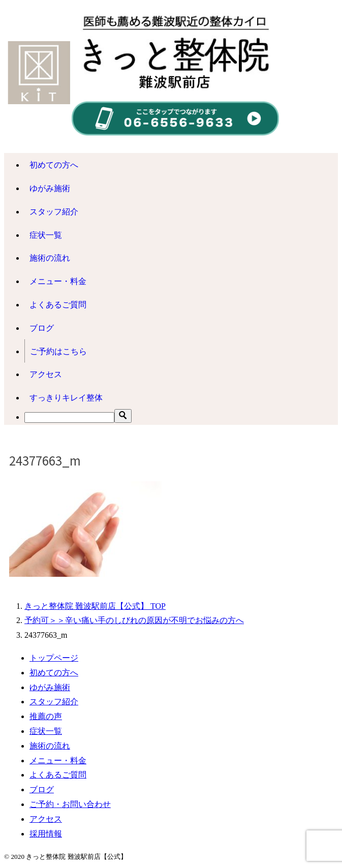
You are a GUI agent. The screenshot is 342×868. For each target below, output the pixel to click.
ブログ (42, 328)
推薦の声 (46, 716)
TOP (95, 606)
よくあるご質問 (58, 305)
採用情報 (46, 834)
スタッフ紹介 (54, 212)
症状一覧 (46, 235)
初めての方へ (54, 165)
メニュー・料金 (58, 281)
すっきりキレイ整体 (70, 398)
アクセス (46, 374)
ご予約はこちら (58, 351)
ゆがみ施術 (50, 188)
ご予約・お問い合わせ (70, 804)
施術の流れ (50, 258)
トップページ (54, 658)
